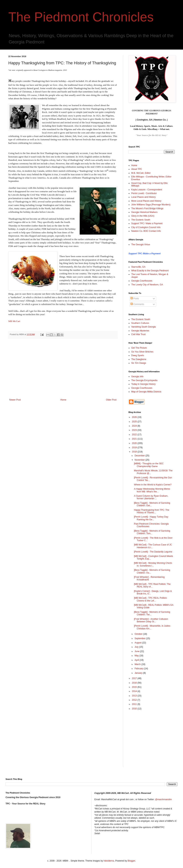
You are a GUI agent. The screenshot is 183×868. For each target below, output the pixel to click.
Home (63, 400)
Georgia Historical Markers (144, 212)
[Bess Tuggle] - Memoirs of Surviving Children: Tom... (152, 532)
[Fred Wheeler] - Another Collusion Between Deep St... (151, 620)
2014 (135, 691)
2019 (135, 447)
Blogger (131, 861)
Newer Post (15, 400)
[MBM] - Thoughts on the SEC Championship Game (149, 465)
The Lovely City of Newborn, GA (147, 285)
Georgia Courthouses (142, 281)
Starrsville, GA (138, 267)
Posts (135, 299)
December (140, 456)
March (138, 664)
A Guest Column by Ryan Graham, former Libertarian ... (151, 497)
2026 (135, 417)
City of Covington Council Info (146, 227)
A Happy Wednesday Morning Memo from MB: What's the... (152, 490)
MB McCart (14, 321)
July (137, 647)
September (140, 638)
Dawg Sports (138, 355)
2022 (135, 435)
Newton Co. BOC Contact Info (146, 231)
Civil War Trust (138, 334)
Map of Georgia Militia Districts (146, 392)
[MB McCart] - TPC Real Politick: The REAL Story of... (152, 585)
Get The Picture (139, 348)
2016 (135, 683)
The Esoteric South (141, 220)
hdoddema (109, 861)
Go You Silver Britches (142, 352)
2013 (135, 696)
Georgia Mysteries (140, 331)
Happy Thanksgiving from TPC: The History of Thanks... (152, 511)
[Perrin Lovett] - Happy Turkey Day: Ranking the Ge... (151, 518)
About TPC (137, 169)
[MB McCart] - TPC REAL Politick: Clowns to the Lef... (151, 599)
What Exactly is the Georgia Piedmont (150, 271)
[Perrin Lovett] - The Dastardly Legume (153, 552)
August (138, 643)
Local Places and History (143, 197)
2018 (135, 452)
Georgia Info (137, 377)
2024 (135, 426)
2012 (135, 700)
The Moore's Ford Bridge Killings (147, 208)
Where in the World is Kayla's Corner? (153, 485)
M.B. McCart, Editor (141, 173)
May (137, 656)
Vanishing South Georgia (144, 327)
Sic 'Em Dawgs (139, 363)
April (137, 660)
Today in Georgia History (143, 384)
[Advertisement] (63, 371)
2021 (135, 439)
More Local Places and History (146, 201)
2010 (135, 709)
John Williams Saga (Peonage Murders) (151, 205)
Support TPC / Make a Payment (147, 223)
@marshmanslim (163, 799)
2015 (135, 687)
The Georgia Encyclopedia (144, 380)
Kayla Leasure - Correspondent (147, 190)
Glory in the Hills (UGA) (143, 216)
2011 (135, 704)
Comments (137, 304)
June (137, 651)
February (139, 669)
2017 (135, 678)
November (140, 460)
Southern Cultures (140, 323)
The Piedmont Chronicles (81, 17)
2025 (135, 422)
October (139, 634)
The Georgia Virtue (141, 245)
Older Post (111, 400)
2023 (135, 430)
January (139, 673)
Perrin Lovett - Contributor (144, 193)
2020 (135, 443)
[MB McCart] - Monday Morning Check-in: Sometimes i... (153, 564)
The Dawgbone (139, 359)
